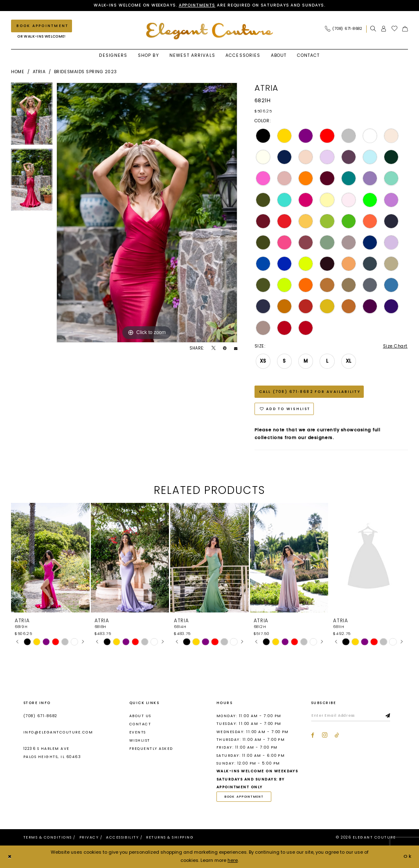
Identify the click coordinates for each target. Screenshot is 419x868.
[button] (384, 29)
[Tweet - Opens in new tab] (214, 348)
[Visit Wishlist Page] (395, 29)
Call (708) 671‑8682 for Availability (310, 392)
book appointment (244, 797)
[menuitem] (345, 29)
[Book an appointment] (42, 26)
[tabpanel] (32, 116)
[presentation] (50, 558)
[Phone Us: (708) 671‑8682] (344, 29)
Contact (140, 724)
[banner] (209, 31)
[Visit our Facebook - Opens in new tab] (313, 735)
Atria (39, 72)
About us (140, 716)
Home (18, 72)
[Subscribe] (388, 716)
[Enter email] (351, 716)
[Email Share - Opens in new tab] (236, 348)
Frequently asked (151, 749)
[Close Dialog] (10, 857)
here (233, 861)
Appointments (197, 5)
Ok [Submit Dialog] (408, 857)
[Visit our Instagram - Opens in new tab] (325, 735)
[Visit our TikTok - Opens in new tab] (337, 735)
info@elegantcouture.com (58, 733)
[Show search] (373, 29)
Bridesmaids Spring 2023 (86, 72)
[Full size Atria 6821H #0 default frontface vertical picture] (147, 213)
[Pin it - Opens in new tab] (225, 348)
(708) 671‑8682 (40, 716)
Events (138, 732)
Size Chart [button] (395, 346)
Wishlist (140, 741)
